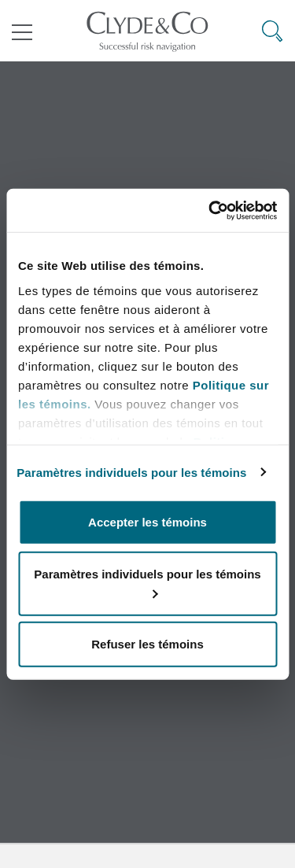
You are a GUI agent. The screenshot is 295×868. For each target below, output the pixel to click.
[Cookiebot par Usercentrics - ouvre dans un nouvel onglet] (210, 210)
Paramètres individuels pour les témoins (131, 472)
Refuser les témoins (147, 644)
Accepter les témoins (147, 522)
